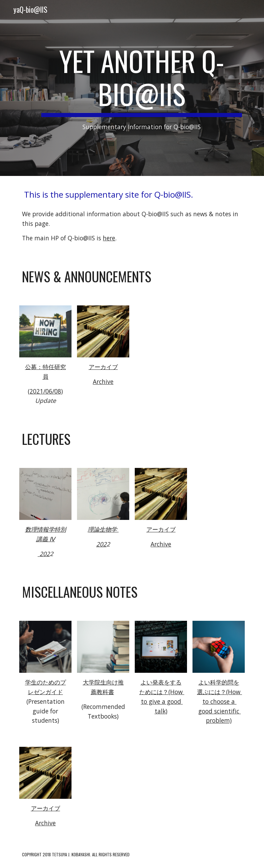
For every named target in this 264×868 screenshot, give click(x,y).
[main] (141, 88)
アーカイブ (103, 367)
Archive (103, 381)
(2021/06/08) (45, 391)
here (109, 238)
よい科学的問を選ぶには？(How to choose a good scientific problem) (219, 701)
